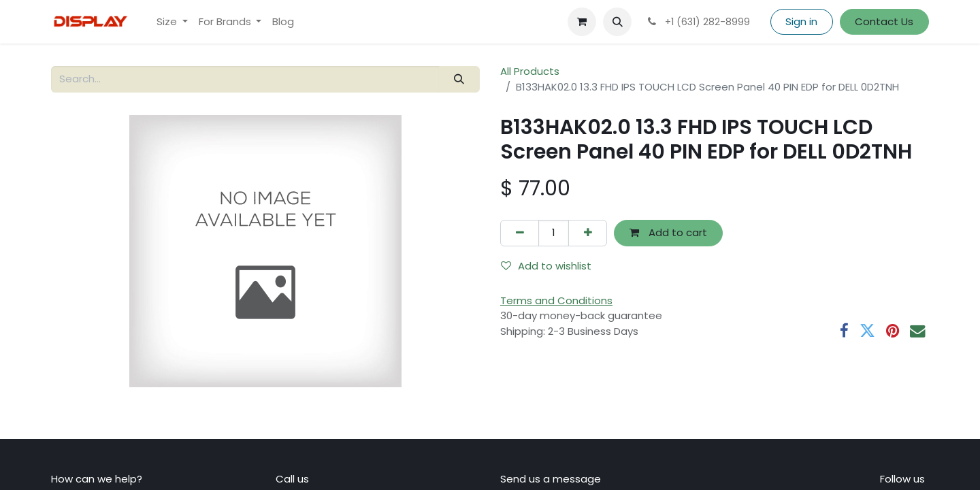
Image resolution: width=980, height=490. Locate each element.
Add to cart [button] (668, 232)
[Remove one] (520, 233)
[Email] (918, 331)
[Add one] (588, 233)
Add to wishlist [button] (546, 266)
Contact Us (884, 21)
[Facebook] (844, 331)
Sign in (801, 21)
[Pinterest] (893, 331)
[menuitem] (172, 22)
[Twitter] (867, 331)
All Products (530, 71)
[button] (617, 22)
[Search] (459, 79)
